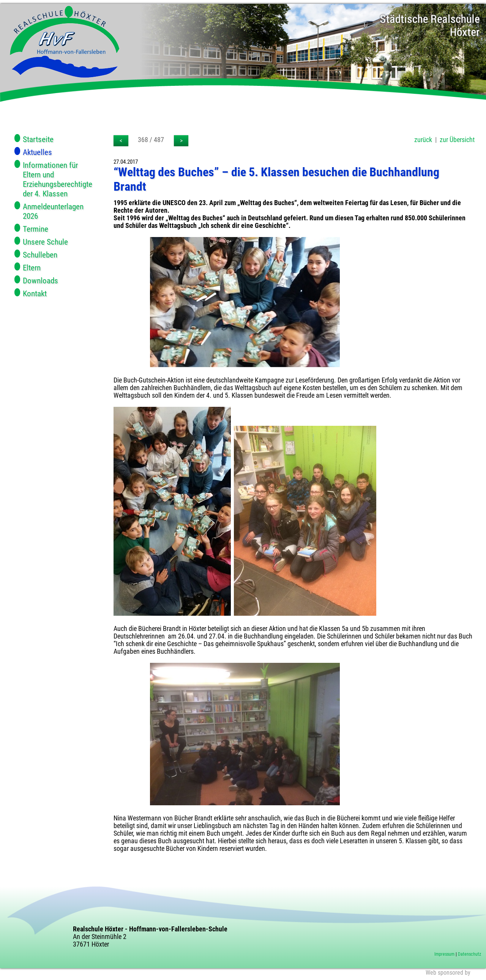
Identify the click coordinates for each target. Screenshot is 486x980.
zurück (423, 140)
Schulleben (40, 255)
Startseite (38, 139)
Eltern (32, 268)
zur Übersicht (457, 140)
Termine (36, 229)
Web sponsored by (448, 973)
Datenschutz (469, 954)
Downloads (40, 281)
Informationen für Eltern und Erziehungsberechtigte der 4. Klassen (55, 179)
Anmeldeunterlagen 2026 (53, 211)
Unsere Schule (45, 242)
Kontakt (35, 293)
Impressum (444, 954)
